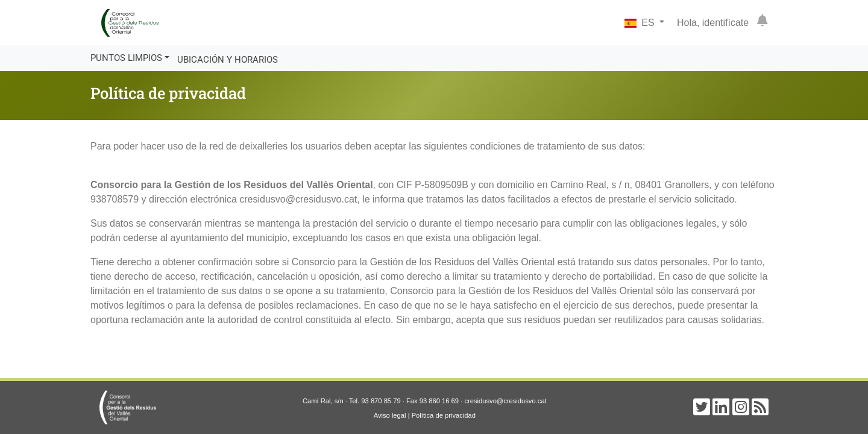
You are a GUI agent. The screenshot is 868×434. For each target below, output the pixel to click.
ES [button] (641, 23)
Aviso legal (390, 415)
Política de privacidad (444, 415)
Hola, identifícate (713, 23)
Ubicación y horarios (228, 60)
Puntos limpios (126, 58)
